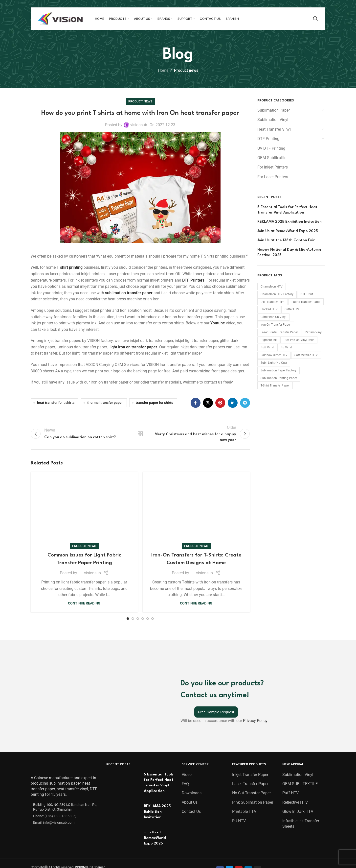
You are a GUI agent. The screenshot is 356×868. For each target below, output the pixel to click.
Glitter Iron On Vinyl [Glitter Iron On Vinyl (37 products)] (273, 317)
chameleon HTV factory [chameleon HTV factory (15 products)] (277, 294)
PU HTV (239, 708)
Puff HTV (290, 680)
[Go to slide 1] (128, 557)
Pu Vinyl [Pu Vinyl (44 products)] (286, 347)
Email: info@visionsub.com (54, 709)
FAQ (185, 671)
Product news (186, 70)
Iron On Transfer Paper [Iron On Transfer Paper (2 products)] (276, 325)
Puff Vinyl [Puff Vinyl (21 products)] (267, 347)
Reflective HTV (295, 689)
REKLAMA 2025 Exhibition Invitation (289, 222)
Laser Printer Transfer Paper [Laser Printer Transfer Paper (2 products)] (279, 332)
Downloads (192, 680)
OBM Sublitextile (272, 158)
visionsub (139, 125)
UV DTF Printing (271, 148)
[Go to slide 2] (133, 557)
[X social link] (208, 403)
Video (187, 662)
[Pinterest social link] (220, 403)
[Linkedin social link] (233, 403)
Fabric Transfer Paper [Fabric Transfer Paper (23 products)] (306, 302)
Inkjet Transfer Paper (250, 662)
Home (163, 70)
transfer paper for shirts (154, 403)
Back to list (140, 434)
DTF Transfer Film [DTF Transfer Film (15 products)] (273, 302)
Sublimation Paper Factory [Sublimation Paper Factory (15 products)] (278, 370)
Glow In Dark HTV (298, 698)
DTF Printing (268, 139)
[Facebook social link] (196, 403)
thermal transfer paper (105, 403)
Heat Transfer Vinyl (274, 129)
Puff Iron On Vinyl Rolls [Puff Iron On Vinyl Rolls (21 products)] (299, 340)
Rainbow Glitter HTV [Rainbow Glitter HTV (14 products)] (274, 355)
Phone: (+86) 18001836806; (55, 703)
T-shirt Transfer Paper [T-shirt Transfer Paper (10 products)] (275, 386)
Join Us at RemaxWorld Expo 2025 (288, 231)
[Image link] (44, 654)
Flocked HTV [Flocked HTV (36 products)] (269, 309)
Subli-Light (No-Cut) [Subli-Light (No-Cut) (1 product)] (274, 363)
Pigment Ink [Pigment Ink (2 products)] (269, 340)
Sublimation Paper (274, 110)
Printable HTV (244, 698)
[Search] (315, 19)
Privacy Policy (255, 633)
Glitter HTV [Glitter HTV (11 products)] (292, 309)
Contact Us (191, 698)
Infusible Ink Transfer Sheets (301, 711)
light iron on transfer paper (133, 347)
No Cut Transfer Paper (251, 680)
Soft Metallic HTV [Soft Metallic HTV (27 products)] (306, 355)
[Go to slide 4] (143, 557)
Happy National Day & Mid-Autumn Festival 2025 (289, 253)
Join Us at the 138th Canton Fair (286, 240)
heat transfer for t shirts (56, 403)
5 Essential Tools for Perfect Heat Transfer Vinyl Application (287, 210)
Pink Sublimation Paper (253, 689)
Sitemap (100, 754)
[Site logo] (60, 18)
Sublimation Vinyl (273, 120)
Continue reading (84, 536)
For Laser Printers (273, 177)
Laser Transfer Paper (250, 671)
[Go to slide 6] (153, 557)
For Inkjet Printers (273, 167)
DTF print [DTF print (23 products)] (307, 294)
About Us (190, 689)
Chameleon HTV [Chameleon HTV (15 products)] (272, 287)
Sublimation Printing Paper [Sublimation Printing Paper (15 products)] (279, 378)
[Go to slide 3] (138, 557)
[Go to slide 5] (148, 557)
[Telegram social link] (245, 403)
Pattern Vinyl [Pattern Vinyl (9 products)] (313, 332)
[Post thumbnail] (123, 671)
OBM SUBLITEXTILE (300, 671)
